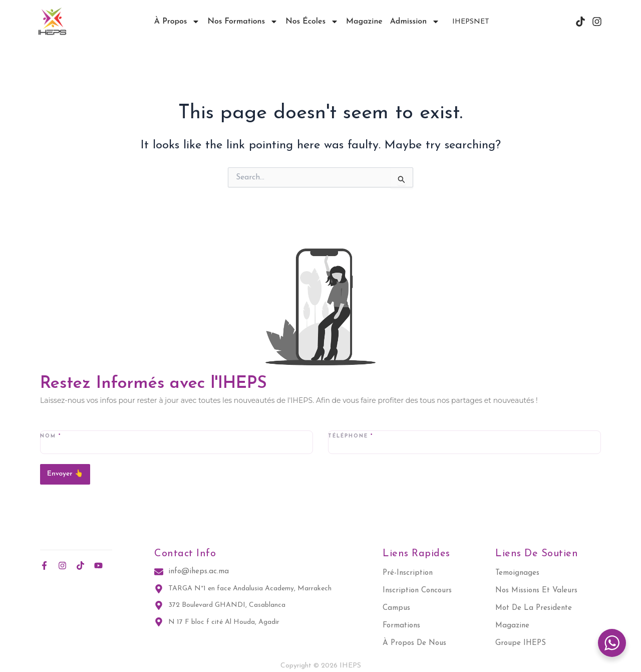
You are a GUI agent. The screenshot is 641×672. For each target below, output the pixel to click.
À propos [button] (177, 22)
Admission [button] (415, 22)
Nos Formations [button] (243, 22)
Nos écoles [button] (312, 22)
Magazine (364, 22)
